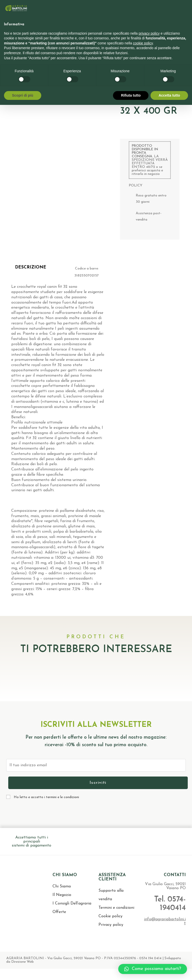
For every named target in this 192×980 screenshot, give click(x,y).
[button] (153, 969)
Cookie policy (110, 916)
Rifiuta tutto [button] (131, 95)
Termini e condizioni (116, 908)
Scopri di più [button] (23, 95)
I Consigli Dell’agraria (72, 903)
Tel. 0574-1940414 (168, 904)
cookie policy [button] (143, 43)
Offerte (59, 912)
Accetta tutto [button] (169, 95)
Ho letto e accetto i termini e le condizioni (46, 797)
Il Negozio (62, 895)
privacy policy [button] (149, 33)
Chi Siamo (62, 886)
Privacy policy (111, 925)
